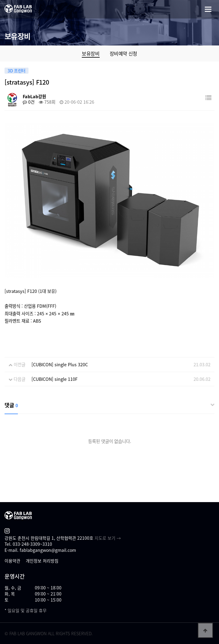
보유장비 (91, 54)
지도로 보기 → (108, 538)
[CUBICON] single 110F (55, 379)
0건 (29, 102)
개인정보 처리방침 (42, 561)
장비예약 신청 (123, 54)
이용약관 (12, 561)
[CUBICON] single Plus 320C (60, 364)
